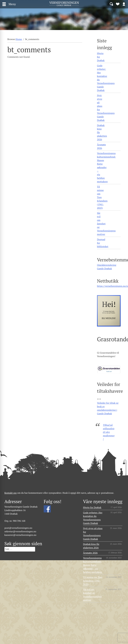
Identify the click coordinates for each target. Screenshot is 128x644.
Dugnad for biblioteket (103, 243)
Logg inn (124, 4)
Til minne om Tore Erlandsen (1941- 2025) (102, 197)
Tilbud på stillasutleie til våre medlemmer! (109, 432)
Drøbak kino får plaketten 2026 (102, 132)
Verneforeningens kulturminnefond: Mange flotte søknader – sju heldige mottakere (106, 167)
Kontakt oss (11, 493)
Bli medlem (118, 4)
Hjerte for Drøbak (101, 57)
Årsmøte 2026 (101, 146)
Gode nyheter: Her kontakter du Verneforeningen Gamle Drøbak (106, 78)
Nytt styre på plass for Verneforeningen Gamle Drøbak (106, 108)
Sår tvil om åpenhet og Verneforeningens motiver (106, 224)
